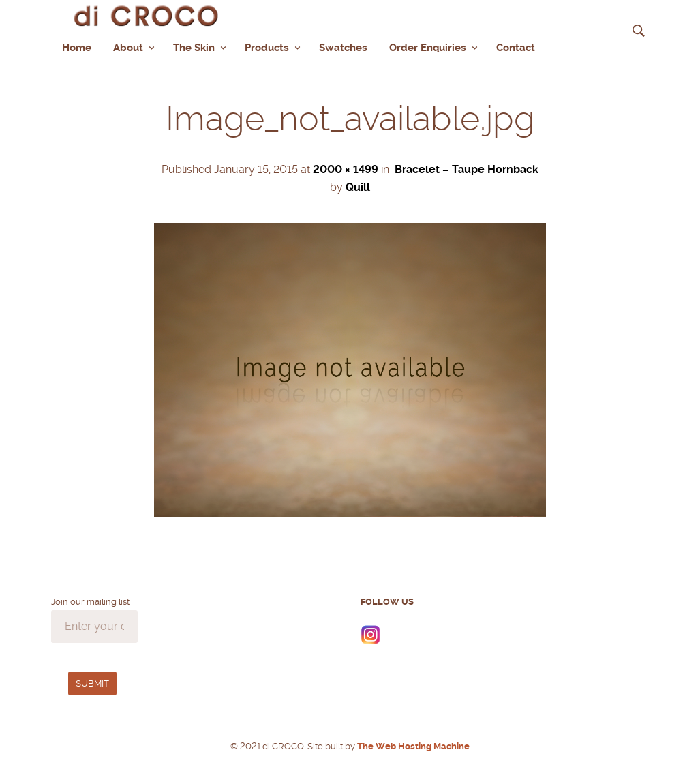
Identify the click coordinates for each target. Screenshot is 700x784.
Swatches (343, 48)
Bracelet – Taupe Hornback (467, 169)
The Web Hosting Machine (412, 746)
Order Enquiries (428, 48)
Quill (358, 187)
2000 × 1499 (346, 169)
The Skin (194, 48)
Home (77, 48)
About (128, 48)
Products (267, 48)
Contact (516, 48)
